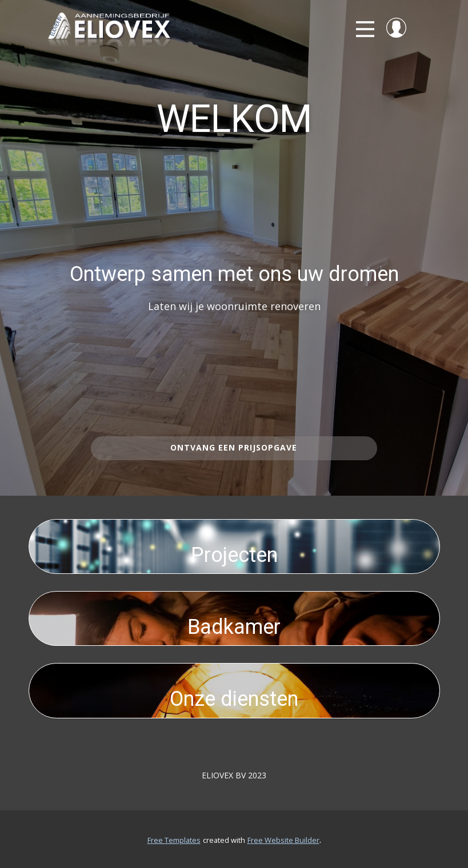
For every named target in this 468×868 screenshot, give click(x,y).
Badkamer (234, 627)
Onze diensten (234, 699)
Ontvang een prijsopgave (234, 447)
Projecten (234, 555)
